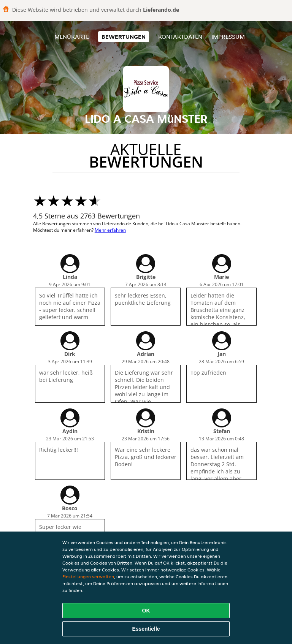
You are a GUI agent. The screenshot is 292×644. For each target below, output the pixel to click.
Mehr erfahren (110, 230)
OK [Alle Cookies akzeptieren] (146, 611)
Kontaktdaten (180, 37)
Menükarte (72, 37)
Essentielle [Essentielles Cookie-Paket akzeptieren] (146, 629)
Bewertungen (124, 37)
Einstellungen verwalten (88, 577)
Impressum (228, 37)
